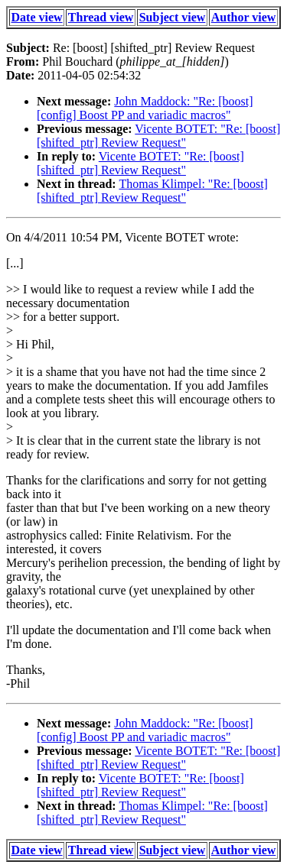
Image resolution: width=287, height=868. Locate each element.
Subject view (173, 17)
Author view (244, 17)
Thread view (101, 17)
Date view (37, 17)
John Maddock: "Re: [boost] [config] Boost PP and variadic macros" (145, 108)
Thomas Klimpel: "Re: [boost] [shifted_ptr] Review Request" (152, 191)
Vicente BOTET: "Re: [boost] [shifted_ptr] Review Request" (158, 136)
